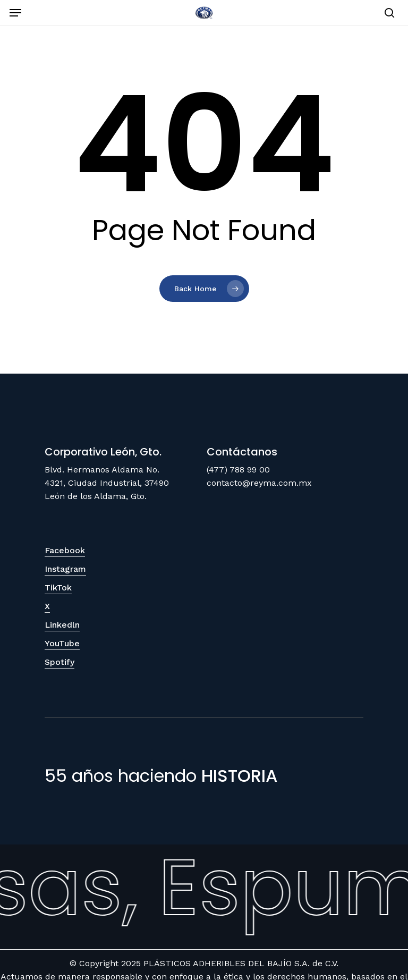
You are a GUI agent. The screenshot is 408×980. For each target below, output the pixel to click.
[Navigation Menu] (15, 13)
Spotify (59, 662)
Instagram (65, 569)
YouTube (62, 643)
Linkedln (62, 625)
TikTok (58, 588)
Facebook (65, 550)
